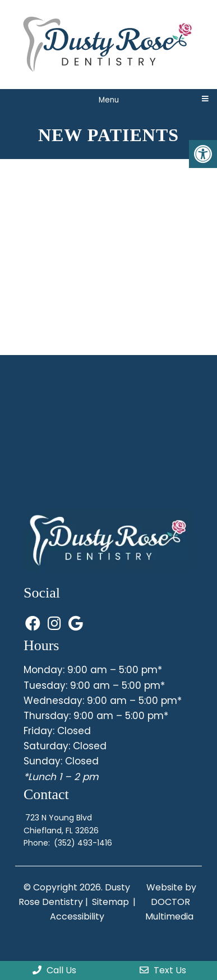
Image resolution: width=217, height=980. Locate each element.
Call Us (54, 970)
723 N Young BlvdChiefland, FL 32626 (61, 824)
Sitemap (110, 902)
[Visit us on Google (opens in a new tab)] (76, 624)
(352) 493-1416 (83, 843)
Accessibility (77, 916)
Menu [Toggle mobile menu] (109, 100)
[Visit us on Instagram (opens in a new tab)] (56, 624)
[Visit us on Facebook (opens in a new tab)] (35, 624)
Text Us (163, 970)
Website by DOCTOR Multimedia (171, 902)
